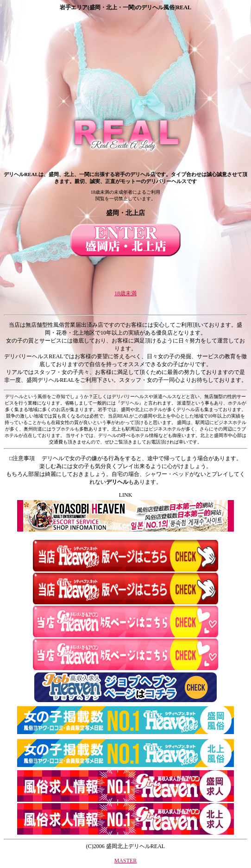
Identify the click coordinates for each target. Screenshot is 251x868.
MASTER (126, 861)
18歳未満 (125, 293)
